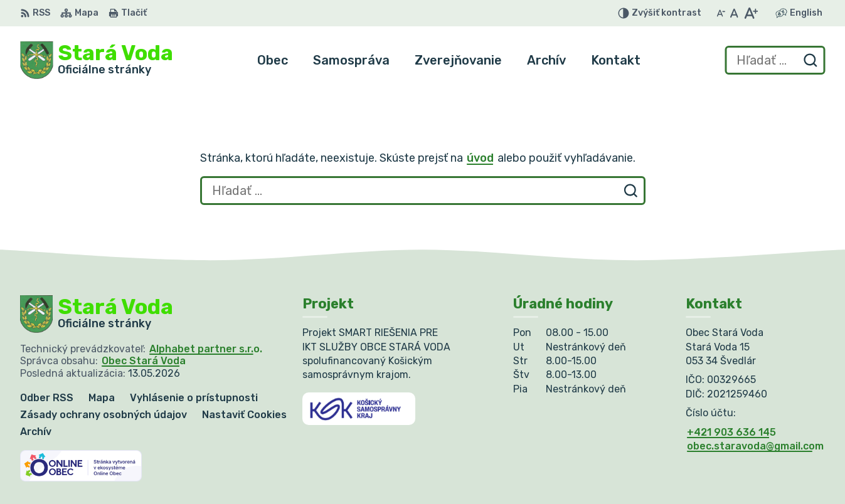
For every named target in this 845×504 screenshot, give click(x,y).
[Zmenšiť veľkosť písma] (721, 13)
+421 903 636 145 (731, 432)
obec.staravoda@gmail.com (755, 446)
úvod (480, 158)
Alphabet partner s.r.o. (206, 349)
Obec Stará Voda (144, 361)
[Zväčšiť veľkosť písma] (751, 13)
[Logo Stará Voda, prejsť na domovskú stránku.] (97, 60)
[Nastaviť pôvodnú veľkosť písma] (734, 13)
